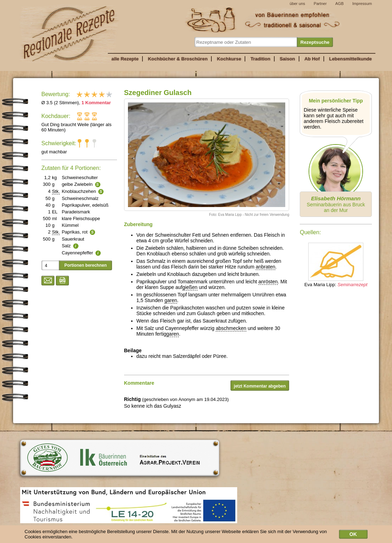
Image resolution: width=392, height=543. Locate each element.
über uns (297, 4)
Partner (320, 4)
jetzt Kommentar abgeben (260, 386)
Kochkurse (229, 59)
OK (353, 536)
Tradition (261, 59)
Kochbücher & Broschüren (178, 59)
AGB (340, 4)
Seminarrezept (353, 285)
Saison (287, 59)
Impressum (362, 4)
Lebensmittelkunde (350, 59)
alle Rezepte (125, 59)
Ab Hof (312, 59)
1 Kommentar (96, 103)
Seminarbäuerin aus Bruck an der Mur (336, 204)
